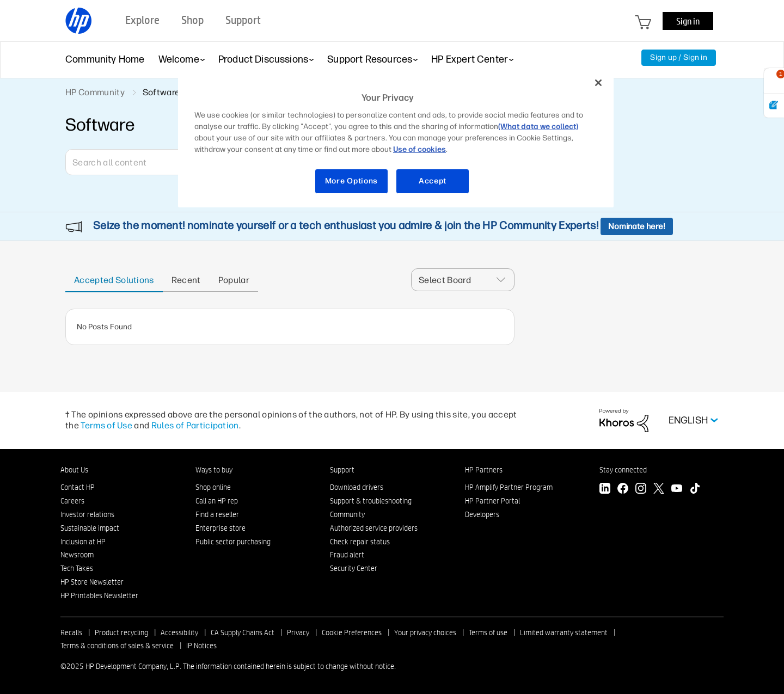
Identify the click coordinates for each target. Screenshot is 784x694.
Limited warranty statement (564, 632)
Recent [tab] (186, 280)
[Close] (598, 83)
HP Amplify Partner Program (509, 487)
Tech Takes (77, 568)
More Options (351, 181)
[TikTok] (695, 490)
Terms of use (488, 632)
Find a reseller (217, 514)
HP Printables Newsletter (99, 595)
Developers (482, 514)
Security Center (354, 568)
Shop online (213, 487)
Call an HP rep (217, 501)
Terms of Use (106, 425)
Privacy (298, 632)
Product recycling (121, 632)
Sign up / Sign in (679, 57)
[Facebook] (623, 490)
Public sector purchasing (233, 542)
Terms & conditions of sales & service (117, 646)
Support (342, 470)
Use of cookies (419, 149)
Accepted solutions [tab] (114, 280)
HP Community (95, 92)
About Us (74, 470)
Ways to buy (214, 470)
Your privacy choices (425, 632)
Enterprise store (220, 528)
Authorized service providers (374, 528)
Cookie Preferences (352, 632)
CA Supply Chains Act (243, 632)
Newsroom (77, 555)
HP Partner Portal (492, 501)
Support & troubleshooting (371, 501)
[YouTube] (677, 490)
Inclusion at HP (83, 542)
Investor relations (87, 514)
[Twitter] (659, 490)
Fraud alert (347, 555)
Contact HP (78, 487)
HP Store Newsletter (92, 582)
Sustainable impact (90, 528)
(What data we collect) (538, 127)
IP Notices (201, 646)
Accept (433, 181)
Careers (72, 501)
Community (347, 514)
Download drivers (357, 487)
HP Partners (484, 470)
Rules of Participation (195, 425)
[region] (396, 139)
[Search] (144, 162)
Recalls (71, 632)
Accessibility (179, 632)
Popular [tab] (234, 280)
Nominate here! (637, 226)
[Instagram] (641, 490)
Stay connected (623, 470)
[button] (504, 280)
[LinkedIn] (605, 490)
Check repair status (360, 542)
